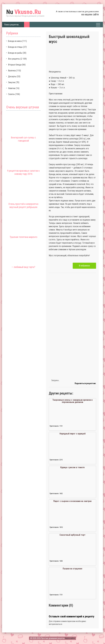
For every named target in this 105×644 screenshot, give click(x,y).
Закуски (12, 82)
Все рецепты (14, 59)
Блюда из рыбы (15, 53)
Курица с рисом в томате (72, 467)
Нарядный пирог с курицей (72, 434)
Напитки (12, 88)
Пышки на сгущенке (72, 569)
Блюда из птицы (15, 47)
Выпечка (12, 71)
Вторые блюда (15, 65)
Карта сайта (70, 638)
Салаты (11, 94)
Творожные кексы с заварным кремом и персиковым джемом (72, 401)
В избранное (84, 266)
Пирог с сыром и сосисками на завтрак (72, 501)
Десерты (12, 76)
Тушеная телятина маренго (23, 237)
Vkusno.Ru (24, 12)
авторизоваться (55, 624)
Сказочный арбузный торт (72, 535)
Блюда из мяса (15, 41)
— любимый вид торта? (23, 267)
